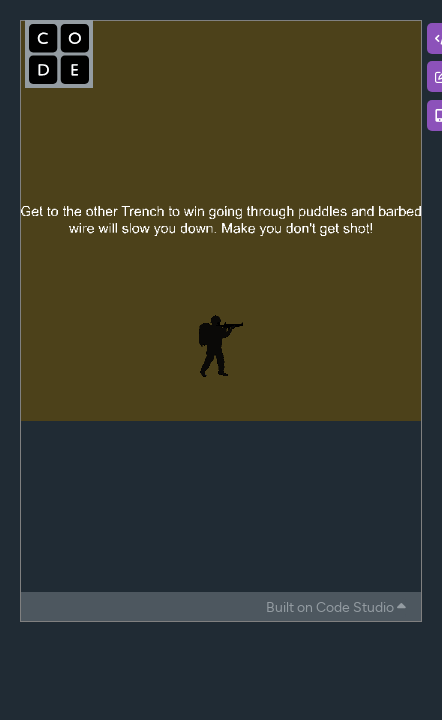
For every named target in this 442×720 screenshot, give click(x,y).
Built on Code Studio (336, 607)
